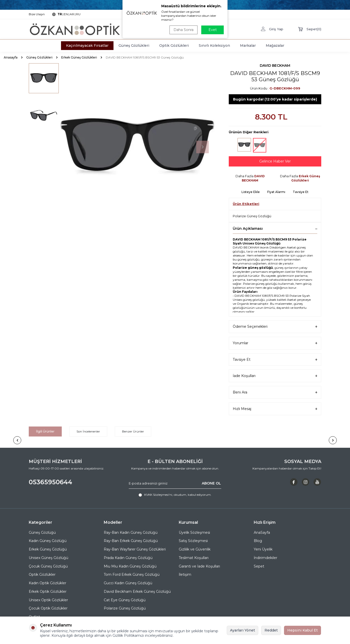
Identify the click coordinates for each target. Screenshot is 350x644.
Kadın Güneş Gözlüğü (48, 541)
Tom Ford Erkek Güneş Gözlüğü (132, 574)
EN (66, 14)
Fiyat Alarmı (276, 192)
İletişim (185, 574)
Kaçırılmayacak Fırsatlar (87, 45)
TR (60, 14)
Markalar (248, 45)
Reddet (271, 630)
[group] (137, 147)
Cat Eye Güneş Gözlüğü (125, 600)
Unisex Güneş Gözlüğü (48, 558)
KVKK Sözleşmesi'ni (158, 495)
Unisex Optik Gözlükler (48, 600)
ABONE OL (211, 483)
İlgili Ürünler (45, 431)
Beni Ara (275, 392)
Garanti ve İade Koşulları (199, 566)
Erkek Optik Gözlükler (48, 591)
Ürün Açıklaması (275, 228)
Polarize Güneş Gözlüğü (252, 216)
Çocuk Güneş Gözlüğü (48, 566)
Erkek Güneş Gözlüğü (48, 549)
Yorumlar (275, 343)
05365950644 (50, 482)
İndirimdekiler (265, 558)
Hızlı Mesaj (275, 409)
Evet (213, 30)
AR (72, 14)
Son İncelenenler (88, 431)
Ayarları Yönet (242, 630)
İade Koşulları (275, 376)
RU (78, 14)
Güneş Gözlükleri (134, 45)
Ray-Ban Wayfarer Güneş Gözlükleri (135, 549)
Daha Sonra (183, 30)
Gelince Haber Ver (275, 161)
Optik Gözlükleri (174, 45)
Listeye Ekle (251, 192)
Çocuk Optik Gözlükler (48, 608)
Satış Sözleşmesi (193, 541)
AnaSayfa (262, 532)
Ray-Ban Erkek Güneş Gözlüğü (131, 541)
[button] (202, 147)
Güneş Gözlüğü (42, 532)
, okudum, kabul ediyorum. (175, 495)
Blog (258, 541)
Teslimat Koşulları (194, 558)
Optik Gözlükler (42, 574)
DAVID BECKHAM (275, 65)
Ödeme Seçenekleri (275, 327)
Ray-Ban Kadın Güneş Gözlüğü (131, 532)
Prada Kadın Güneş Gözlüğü (128, 558)
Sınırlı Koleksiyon (214, 45)
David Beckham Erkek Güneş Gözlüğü (137, 591)
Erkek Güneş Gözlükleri (79, 57)
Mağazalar (275, 45)
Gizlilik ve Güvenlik (195, 549)
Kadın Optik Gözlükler (47, 583)
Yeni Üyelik (263, 549)
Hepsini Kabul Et (302, 630)
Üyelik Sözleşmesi (194, 532)
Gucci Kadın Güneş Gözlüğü (128, 583)
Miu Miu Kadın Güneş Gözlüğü (130, 566)
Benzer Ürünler (133, 431)
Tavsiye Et (301, 192)
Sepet (259, 566)
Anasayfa (11, 57)
